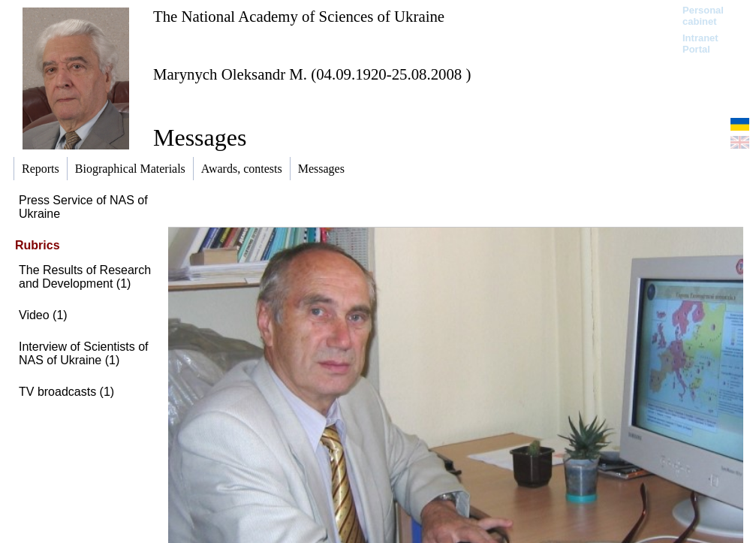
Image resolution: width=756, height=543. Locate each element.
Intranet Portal (700, 44)
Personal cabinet (703, 16)
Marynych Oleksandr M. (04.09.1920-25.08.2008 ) (312, 74)
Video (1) (43, 315)
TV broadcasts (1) (66, 392)
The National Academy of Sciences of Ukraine (299, 16)
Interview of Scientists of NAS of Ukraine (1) (84, 353)
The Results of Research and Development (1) (85, 277)
